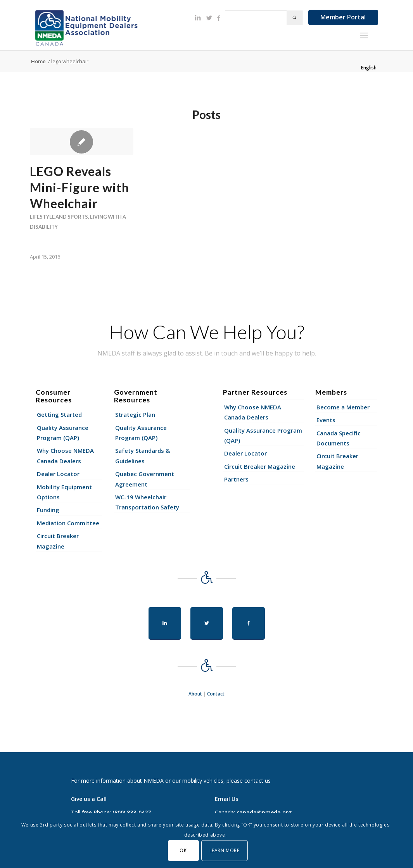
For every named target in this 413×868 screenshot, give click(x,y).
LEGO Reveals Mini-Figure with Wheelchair (79, 187)
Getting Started (59, 414)
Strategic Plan (135, 414)
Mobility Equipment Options (64, 492)
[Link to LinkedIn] (198, 17)
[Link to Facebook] (219, 18)
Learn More (225, 850)
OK (183, 850)
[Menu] (364, 35)
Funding (48, 510)
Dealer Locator (58, 474)
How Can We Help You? (207, 332)
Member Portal (343, 17)
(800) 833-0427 (132, 812)
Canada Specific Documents (339, 438)
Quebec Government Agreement (145, 479)
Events (326, 420)
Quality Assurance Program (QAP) (63, 433)
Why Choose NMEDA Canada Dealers (65, 456)
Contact (216, 694)
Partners (236, 479)
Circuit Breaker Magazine (58, 541)
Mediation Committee (68, 523)
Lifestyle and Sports (59, 217)
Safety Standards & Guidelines (143, 456)
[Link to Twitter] (209, 18)
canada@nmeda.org (264, 812)
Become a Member (343, 407)
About (195, 694)
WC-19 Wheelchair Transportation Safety (147, 502)
